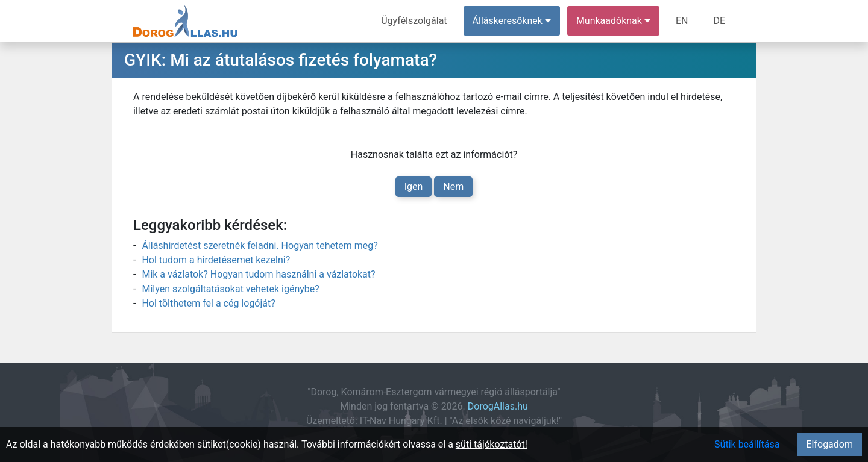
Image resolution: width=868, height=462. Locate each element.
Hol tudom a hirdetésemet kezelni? (216, 260)
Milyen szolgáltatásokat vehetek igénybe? (230, 289)
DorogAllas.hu (498, 406)
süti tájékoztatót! (492, 444)
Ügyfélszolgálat (414, 21)
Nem (453, 186)
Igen (414, 186)
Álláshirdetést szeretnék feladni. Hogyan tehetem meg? (259, 245)
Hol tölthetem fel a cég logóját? (208, 303)
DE (719, 21)
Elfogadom (829, 444)
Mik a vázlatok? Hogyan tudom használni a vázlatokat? (258, 274)
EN (682, 21)
